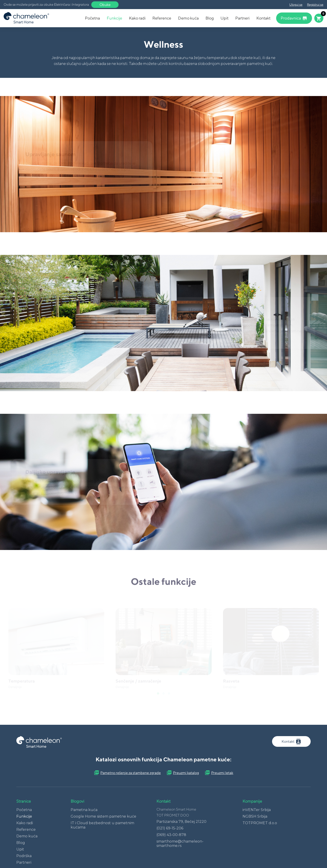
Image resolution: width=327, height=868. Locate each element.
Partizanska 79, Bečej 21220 (181, 822)
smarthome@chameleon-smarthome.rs (180, 843)
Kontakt (263, 18)
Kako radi (137, 18)
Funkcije (114, 18)
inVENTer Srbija (257, 810)
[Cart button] (319, 18)
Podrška (24, 856)
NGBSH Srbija (255, 816)
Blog (210, 18)
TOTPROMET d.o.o (260, 823)
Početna (92, 18)
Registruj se (315, 5)
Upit (224, 18)
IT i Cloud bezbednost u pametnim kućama (102, 825)
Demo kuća (188, 18)
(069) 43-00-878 (171, 835)
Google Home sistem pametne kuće (103, 816)
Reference (162, 18)
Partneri (242, 18)
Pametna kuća (84, 810)
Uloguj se (296, 5)
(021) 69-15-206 (170, 828)
